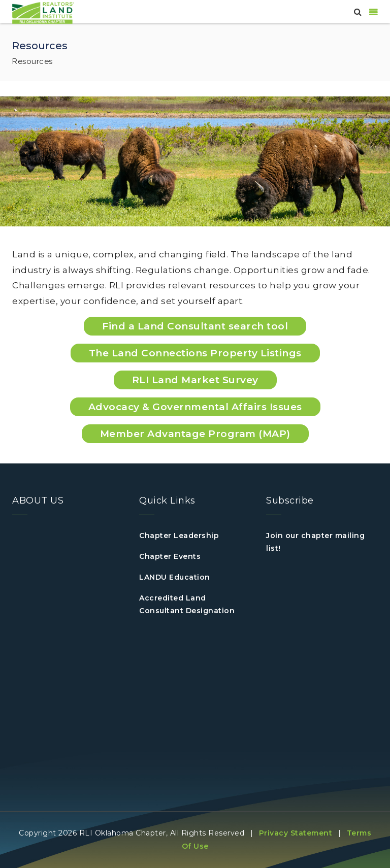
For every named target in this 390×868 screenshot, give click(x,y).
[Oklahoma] (43, 12)
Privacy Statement (296, 833)
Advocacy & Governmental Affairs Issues (195, 407)
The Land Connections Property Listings (195, 353)
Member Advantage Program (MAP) (195, 434)
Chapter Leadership (179, 536)
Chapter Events (170, 556)
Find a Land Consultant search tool (195, 326)
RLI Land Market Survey (195, 380)
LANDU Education (175, 577)
